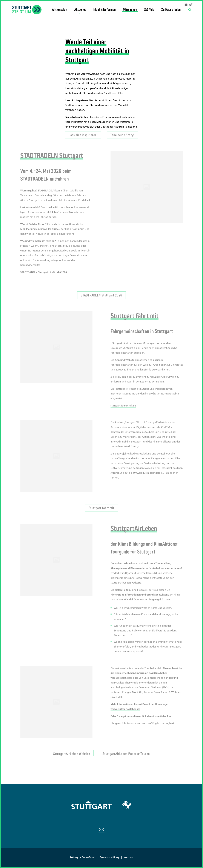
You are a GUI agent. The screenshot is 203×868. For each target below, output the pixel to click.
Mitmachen (130, 10)
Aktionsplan (60, 10)
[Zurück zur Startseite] (27, 10)
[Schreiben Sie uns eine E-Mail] (101, 830)
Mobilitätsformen (105, 10)
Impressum (128, 857)
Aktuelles (80, 10)
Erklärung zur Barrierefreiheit (83, 857)
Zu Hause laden (171, 10)
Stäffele (149, 10)
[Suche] (190, 9)
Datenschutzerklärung (109, 857)
